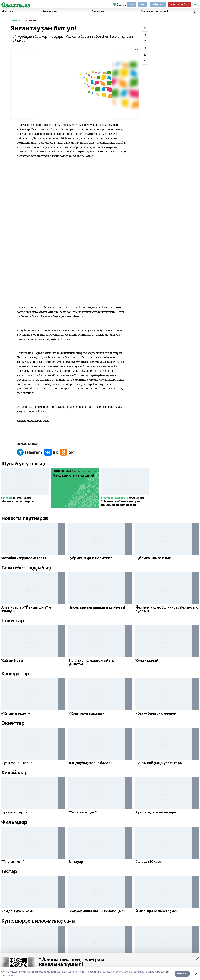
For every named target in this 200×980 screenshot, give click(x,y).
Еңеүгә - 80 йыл (180, 4)
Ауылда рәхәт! (51, 11)
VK (132, 4)
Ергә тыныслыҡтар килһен (156, 11)
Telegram (158, 4)
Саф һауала (98, 11)
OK (143, 4)
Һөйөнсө (15, 20)
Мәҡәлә (7, 12)
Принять (182, 974)
